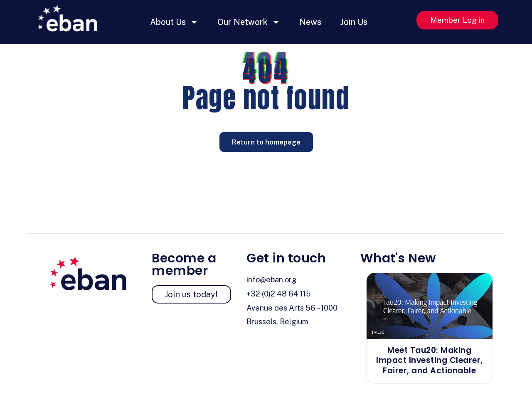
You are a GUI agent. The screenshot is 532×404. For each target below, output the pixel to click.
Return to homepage (266, 142)
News (310, 22)
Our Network (249, 22)
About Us (174, 22)
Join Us (354, 22)
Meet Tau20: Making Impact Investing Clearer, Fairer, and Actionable (430, 360)
